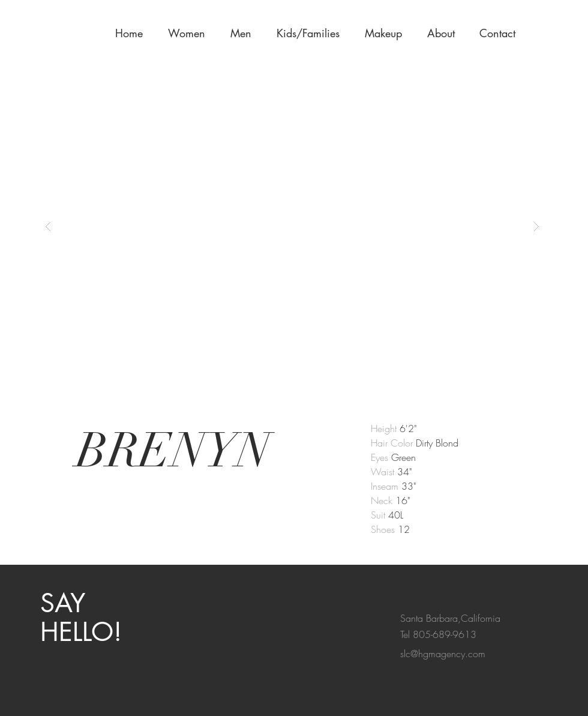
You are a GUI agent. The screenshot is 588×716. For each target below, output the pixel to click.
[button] (387, 33)
